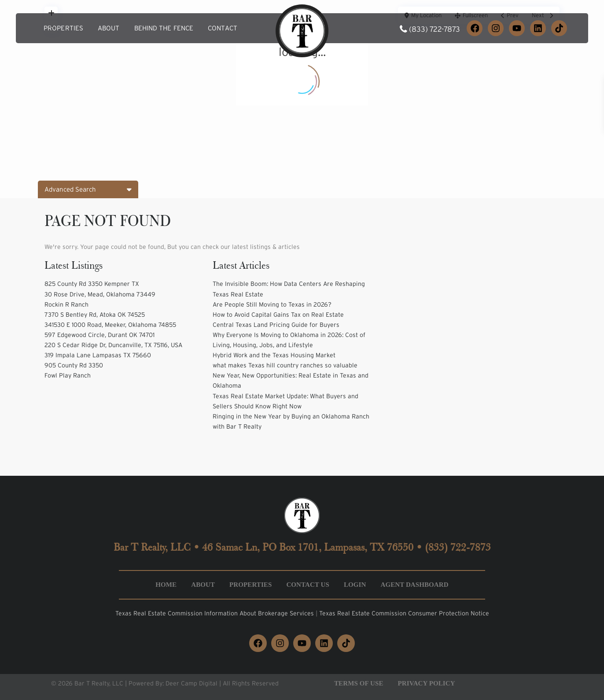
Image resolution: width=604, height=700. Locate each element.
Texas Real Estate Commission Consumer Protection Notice (404, 613)
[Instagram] (496, 28)
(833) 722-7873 (435, 29)
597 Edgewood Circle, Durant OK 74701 (99, 335)
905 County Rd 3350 (74, 365)
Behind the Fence (164, 28)
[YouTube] (517, 28)
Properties (63, 28)
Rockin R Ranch (66, 304)
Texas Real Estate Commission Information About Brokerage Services (215, 613)
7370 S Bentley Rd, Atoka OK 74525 (95, 315)
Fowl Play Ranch (68, 375)
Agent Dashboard (414, 585)
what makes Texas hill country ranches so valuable (285, 365)
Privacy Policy (427, 683)
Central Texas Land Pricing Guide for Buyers (276, 325)
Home (166, 585)
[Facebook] (475, 28)
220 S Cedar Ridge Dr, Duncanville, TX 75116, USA (113, 345)
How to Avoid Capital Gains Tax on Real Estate (278, 315)
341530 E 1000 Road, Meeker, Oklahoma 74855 (110, 325)
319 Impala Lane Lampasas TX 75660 (98, 355)
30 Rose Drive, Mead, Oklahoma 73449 (100, 294)
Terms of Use (359, 683)
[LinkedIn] (538, 28)
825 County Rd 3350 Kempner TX (92, 284)
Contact (223, 28)
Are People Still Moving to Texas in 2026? (272, 304)
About (109, 28)
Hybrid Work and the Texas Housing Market (274, 355)
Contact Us (308, 585)
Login (355, 585)
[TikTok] (559, 28)
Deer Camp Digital (192, 683)
